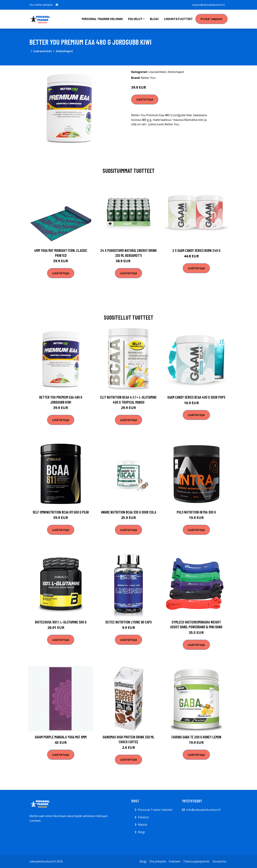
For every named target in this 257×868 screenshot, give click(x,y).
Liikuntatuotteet (178, 19)
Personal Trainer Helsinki (102, 19)
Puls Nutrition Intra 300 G (196, 512)
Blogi (154, 19)
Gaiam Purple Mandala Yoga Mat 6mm (61, 737)
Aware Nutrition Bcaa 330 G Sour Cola (129, 512)
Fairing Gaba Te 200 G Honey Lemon (196, 737)
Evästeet (175, 861)
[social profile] (57, 5)
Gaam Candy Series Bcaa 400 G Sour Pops (196, 397)
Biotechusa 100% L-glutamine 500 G (61, 622)
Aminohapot (64, 51)
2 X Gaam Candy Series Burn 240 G (196, 250)
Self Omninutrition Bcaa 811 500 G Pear (61, 512)
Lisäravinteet (43, 51)
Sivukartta (219, 861)
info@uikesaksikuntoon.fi (203, 810)
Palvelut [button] (135, 19)
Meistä (143, 825)
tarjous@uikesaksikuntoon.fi (208, 5)
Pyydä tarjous (211, 19)
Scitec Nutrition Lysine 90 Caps (128, 622)
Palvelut (143, 817)
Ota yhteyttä (158, 861)
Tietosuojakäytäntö (196, 861)
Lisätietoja (145, 99)
